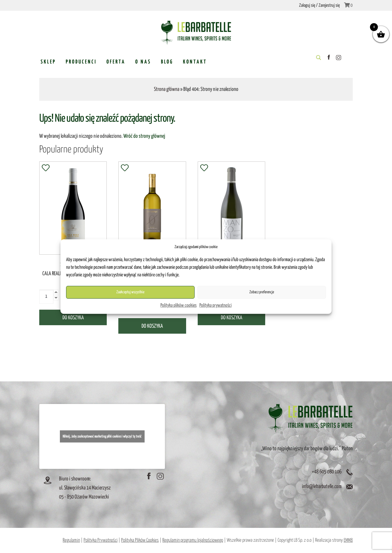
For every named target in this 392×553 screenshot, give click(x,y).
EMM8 (348, 540)
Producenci (81, 62)
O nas (143, 62)
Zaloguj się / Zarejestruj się (319, 6)
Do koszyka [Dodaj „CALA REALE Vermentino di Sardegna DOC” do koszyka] (73, 318)
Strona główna (167, 89)
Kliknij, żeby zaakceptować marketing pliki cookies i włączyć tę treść (102, 436)
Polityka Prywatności (101, 540)
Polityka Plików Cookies (140, 540)
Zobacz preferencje (262, 292)
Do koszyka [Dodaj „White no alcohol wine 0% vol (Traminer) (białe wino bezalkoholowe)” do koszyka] (152, 326)
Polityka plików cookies (178, 306)
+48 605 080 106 (327, 472)
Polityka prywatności (215, 306)
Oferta (116, 62)
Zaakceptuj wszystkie (130, 292)
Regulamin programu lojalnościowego (193, 540)
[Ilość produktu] (46, 297)
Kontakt (195, 62)
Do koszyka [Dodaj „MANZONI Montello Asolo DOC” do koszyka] (232, 318)
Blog (167, 62)
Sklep (48, 62)
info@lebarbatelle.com (322, 487)
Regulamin (71, 540)
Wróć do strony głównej (144, 136)
